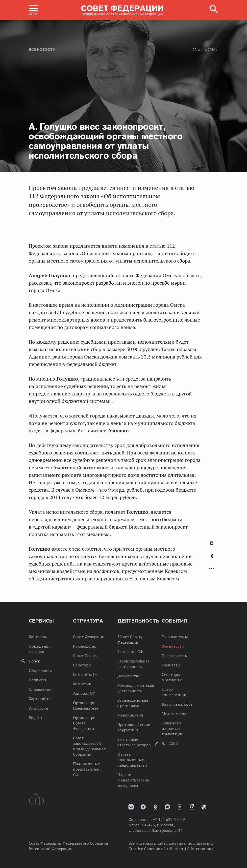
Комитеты (171, 665)
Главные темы (175, 637)
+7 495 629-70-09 (169, 819)
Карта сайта (40, 699)
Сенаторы (82, 665)
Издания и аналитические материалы (133, 780)
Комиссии (82, 684)
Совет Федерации (89, 637)
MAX (167, 807)
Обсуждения (40, 670)
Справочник (40, 689)
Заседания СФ (130, 652)
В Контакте (212, 543)
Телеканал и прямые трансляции (173, 728)
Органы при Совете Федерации (84, 723)
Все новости (42, 50)
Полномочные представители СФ (87, 769)
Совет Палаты (86, 656)
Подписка (38, 680)
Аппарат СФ (84, 693)
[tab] (212, 559)
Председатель (174, 656)
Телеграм (180, 807)
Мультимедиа (174, 714)
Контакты (38, 637)
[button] (33, 10)
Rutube (192, 807)
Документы (128, 676)
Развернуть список (212, 569)
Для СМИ (170, 743)
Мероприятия (130, 715)
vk (131, 807)
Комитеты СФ (86, 674)
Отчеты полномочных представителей (132, 760)
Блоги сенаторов (177, 704)
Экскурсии (38, 708)
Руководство (85, 646)
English (35, 718)
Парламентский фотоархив (204, 807)
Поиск (34, 661)
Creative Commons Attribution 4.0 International (172, 849)
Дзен (143, 807)
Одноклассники (212, 556)
